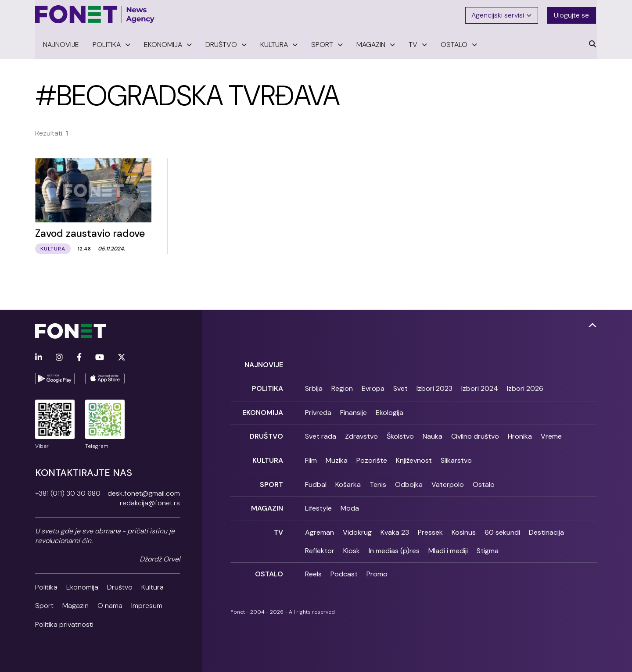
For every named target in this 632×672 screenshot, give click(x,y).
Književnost (414, 457)
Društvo (120, 586)
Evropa (373, 387)
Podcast (344, 569)
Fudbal (316, 481)
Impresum (147, 604)
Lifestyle (318, 504)
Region (342, 387)
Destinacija (546, 527)
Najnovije (264, 363)
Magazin (75, 604)
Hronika (520, 434)
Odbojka (409, 481)
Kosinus (464, 527)
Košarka (348, 481)
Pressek (430, 527)
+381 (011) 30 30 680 (68, 492)
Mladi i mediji (448, 546)
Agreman (320, 527)
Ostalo (484, 481)
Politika (46, 586)
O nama (110, 604)
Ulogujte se (572, 14)
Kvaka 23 (395, 527)
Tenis (378, 481)
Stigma (488, 546)
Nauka (433, 434)
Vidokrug (357, 527)
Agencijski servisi (502, 14)
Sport (44, 604)
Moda (350, 504)
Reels (313, 569)
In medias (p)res (394, 546)
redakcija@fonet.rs (150, 502)
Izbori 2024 (480, 387)
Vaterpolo (448, 481)
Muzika (337, 457)
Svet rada (321, 434)
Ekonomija (82, 586)
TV (278, 527)
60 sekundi (502, 527)
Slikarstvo (456, 457)
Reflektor (320, 546)
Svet (400, 387)
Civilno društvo (475, 434)
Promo (377, 569)
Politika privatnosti (64, 623)
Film (311, 457)
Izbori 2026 (525, 387)
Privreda (318, 410)
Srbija (314, 387)
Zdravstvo (361, 434)
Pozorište (372, 457)
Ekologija (390, 410)
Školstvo (400, 434)
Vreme (551, 434)
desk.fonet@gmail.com (144, 492)
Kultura (153, 586)
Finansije (354, 410)
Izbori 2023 (434, 387)
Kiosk (352, 546)
